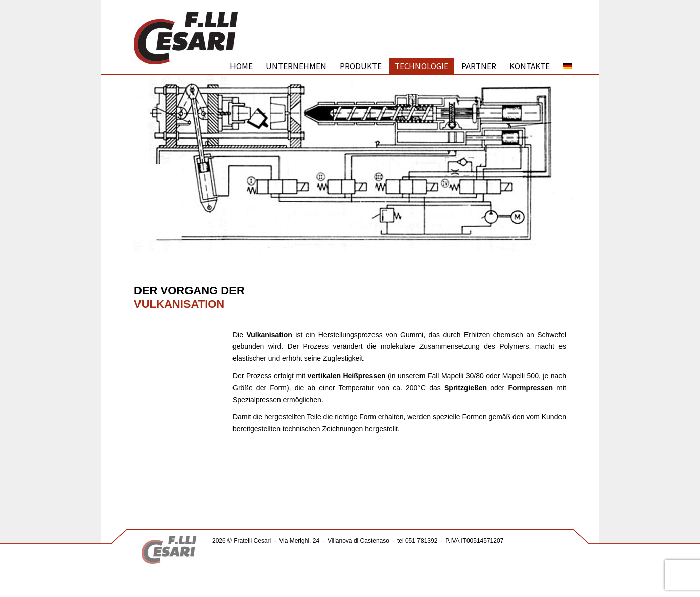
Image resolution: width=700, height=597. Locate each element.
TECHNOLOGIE (422, 66)
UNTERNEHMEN (296, 66)
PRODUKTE (361, 66)
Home (241, 66)
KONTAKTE (530, 66)
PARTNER (479, 66)
